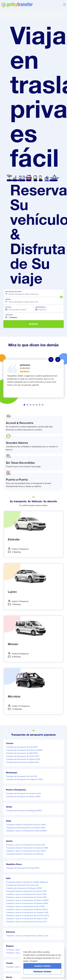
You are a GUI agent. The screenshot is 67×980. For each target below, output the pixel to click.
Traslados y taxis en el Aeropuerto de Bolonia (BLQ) (27, 909)
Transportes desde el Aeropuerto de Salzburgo (25, 854)
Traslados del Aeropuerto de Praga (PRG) (23, 868)
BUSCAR (33, 324)
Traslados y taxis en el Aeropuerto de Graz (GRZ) (26, 851)
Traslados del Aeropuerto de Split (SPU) (22, 753)
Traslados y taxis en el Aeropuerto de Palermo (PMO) (27, 900)
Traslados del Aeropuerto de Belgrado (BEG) (24, 811)
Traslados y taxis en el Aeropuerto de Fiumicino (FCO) (28, 915)
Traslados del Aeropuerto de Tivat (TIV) (22, 776)
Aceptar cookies (42, 966)
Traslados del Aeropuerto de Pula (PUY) (22, 747)
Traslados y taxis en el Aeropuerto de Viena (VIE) (26, 845)
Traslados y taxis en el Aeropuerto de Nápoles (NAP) (27, 903)
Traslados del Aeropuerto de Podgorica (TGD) (24, 779)
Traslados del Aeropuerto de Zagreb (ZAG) (23, 759)
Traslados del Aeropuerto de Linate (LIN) (22, 885)
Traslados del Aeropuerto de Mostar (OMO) (23, 796)
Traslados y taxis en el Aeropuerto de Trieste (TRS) (26, 897)
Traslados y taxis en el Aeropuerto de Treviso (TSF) (26, 894)
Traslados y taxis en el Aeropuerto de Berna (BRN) (26, 831)
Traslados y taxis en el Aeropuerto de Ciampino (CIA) (27, 912)
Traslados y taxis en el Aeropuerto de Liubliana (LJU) (27, 936)
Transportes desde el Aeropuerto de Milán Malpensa (27, 882)
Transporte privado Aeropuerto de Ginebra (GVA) (26, 828)
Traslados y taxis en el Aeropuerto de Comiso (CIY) (26, 922)
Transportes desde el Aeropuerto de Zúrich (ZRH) (26, 825)
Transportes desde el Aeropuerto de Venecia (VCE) (26, 891)
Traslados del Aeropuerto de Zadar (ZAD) (23, 756)
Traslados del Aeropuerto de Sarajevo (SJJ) (23, 793)
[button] (34, 293)
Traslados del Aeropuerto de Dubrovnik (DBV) (24, 750)
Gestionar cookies (42, 971)
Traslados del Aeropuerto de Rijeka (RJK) (23, 762)
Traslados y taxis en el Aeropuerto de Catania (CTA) (27, 919)
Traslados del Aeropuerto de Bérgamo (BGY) (24, 888)
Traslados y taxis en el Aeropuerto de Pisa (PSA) (25, 906)
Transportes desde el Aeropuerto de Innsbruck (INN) (27, 848)
